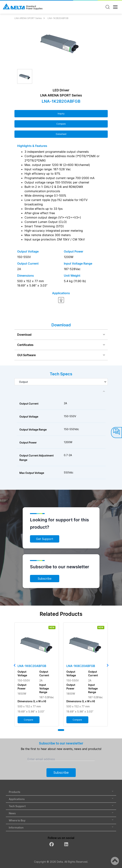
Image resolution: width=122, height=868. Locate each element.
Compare (61, 124)
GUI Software (26, 355)
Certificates (25, 345)
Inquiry (61, 114)
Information (61, 828)
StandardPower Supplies (34, 7)
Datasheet (61, 134)
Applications (61, 799)
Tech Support (61, 806)
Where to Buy (61, 820)
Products (61, 792)
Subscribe (45, 579)
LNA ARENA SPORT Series (28, 18)
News (61, 813)
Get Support (45, 539)
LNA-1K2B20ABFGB (58, 18)
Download (24, 335)
